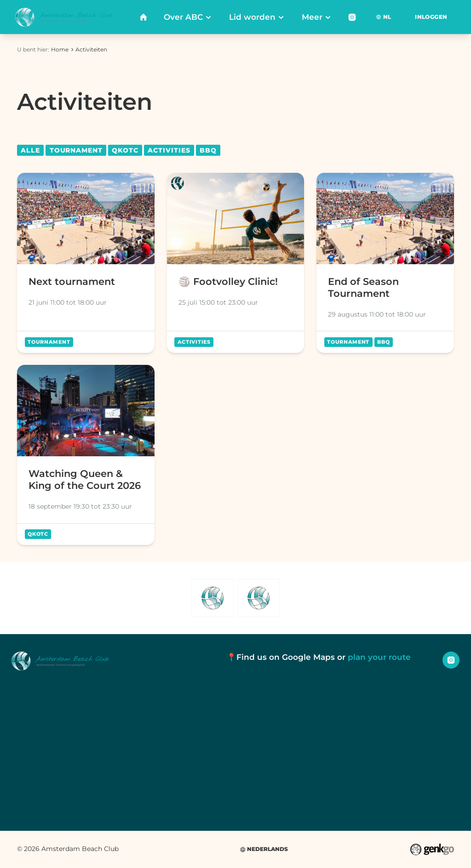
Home (60, 49)
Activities (169, 150)
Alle (30, 150)
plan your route (379, 657)
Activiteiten (91, 49)
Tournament (76, 150)
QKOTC (125, 150)
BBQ (208, 150)
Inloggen (431, 17)
